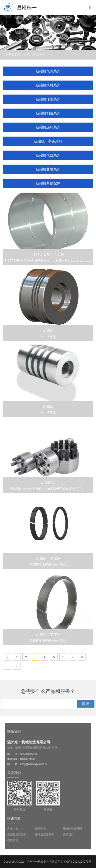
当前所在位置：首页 (17, 55)
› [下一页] (17, 666)
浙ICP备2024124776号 (77, 862)
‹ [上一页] (7, 657)
